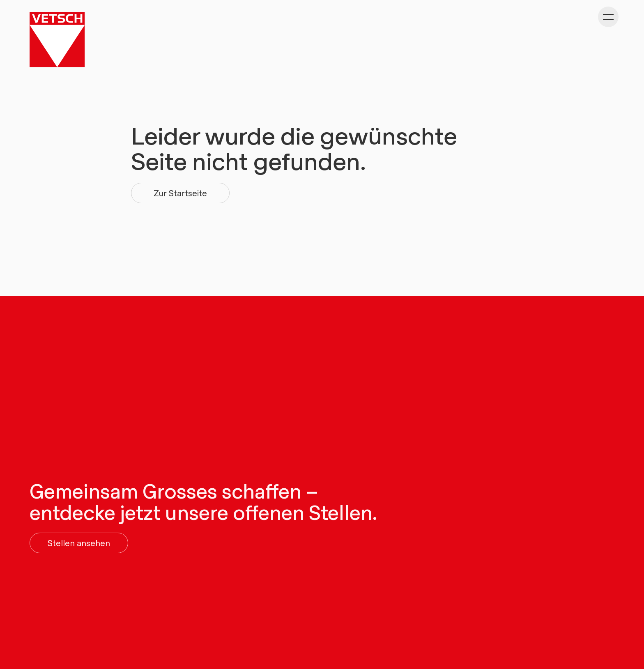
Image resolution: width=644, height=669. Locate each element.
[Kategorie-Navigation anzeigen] (608, 17)
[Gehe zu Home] (57, 39)
